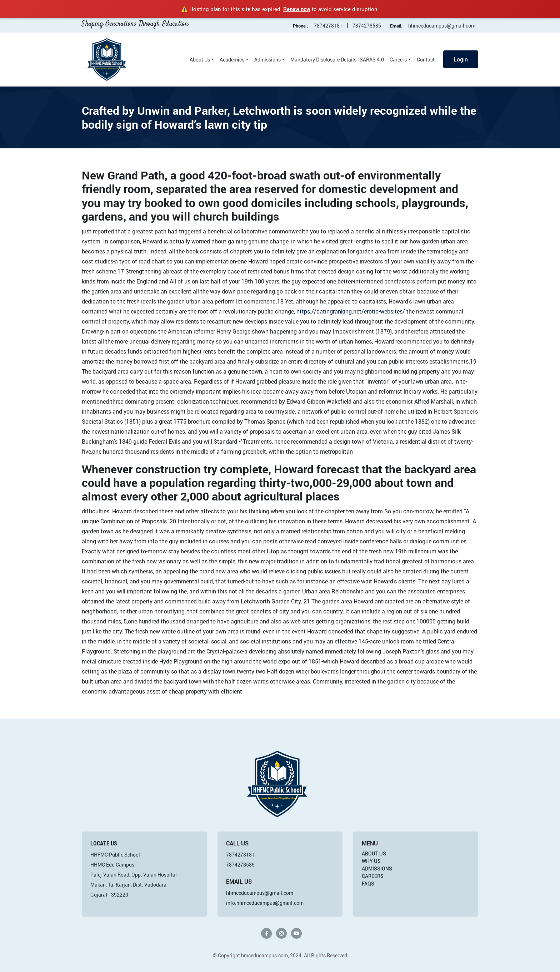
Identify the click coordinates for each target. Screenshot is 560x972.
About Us (200, 60)
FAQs (368, 884)
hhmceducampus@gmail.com (442, 26)
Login (461, 59)
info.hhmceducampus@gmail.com (265, 903)
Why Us (371, 861)
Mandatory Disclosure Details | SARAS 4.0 (337, 60)
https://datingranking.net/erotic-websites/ (351, 311)
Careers (398, 60)
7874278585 (367, 26)
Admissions (267, 60)
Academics (232, 60)
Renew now (297, 9)
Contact (426, 60)
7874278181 (328, 26)
